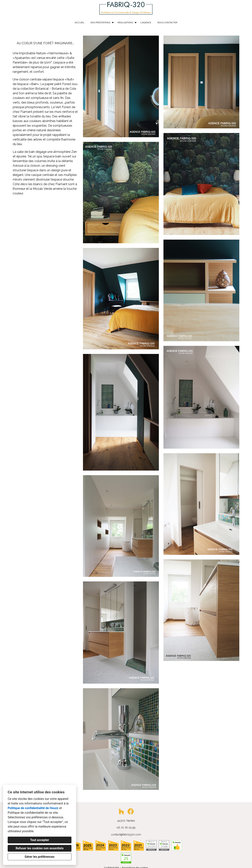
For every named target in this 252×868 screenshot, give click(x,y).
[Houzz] (121, 811)
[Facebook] (131, 811)
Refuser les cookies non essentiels (40, 848)
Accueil (80, 23)
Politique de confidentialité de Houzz (33, 808)
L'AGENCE (146, 23)
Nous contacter (167, 23)
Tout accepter (40, 840)
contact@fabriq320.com (126, 835)
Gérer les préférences (40, 857)
